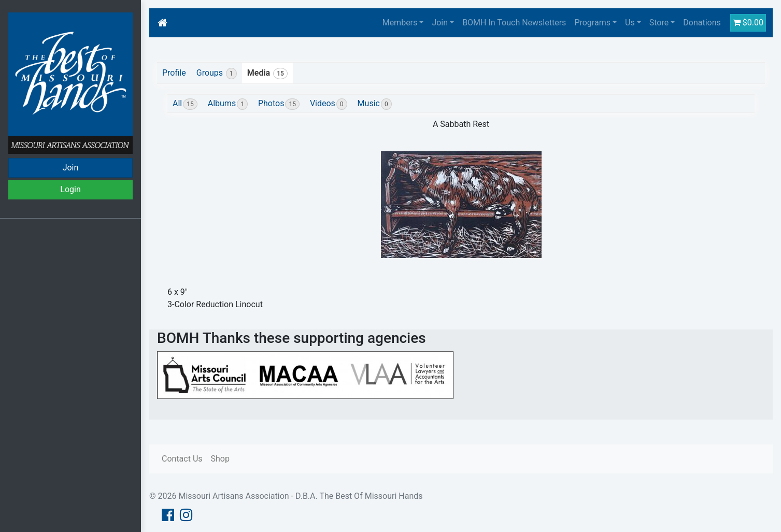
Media (267, 74)
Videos (329, 104)
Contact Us (182, 459)
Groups (217, 74)
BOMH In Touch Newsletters (514, 23)
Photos (279, 104)
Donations (702, 23)
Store (659, 23)
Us (630, 23)
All (185, 104)
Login (70, 189)
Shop (220, 459)
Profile (174, 73)
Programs (592, 23)
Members (400, 23)
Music (375, 104)
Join (71, 168)
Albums (228, 104)
